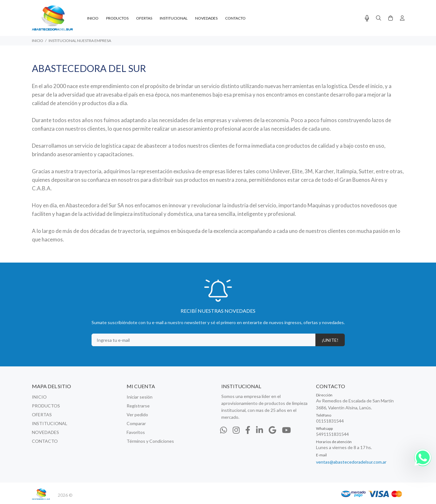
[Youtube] (286, 430)
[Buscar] (379, 18)
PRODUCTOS (46, 406)
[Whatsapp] (224, 430)
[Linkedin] (260, 430)
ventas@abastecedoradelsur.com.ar (351, 462)
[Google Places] (272, 430)
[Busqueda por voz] (367, 18)
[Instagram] (236, 430)
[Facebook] (248, 430)
